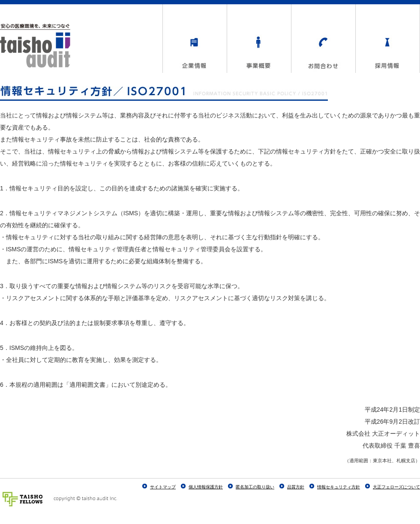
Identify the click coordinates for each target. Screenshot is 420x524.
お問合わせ (323, 39)
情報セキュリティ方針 (339, 487)
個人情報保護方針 (206, 487)
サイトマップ (163, 487)
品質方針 (296, 487)
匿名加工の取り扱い (255, 487)
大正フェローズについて (396, 487)
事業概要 (259, 39)
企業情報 (195, 39)
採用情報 (387, 39)
